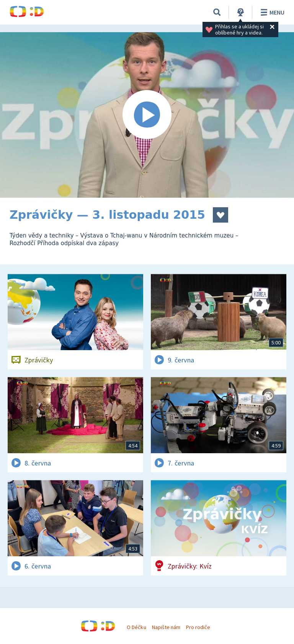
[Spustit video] (147, 115)
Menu (271, 12)
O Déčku (136, 627)
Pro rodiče (198, 627)
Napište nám (166, 627)
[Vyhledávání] (217, 12)
